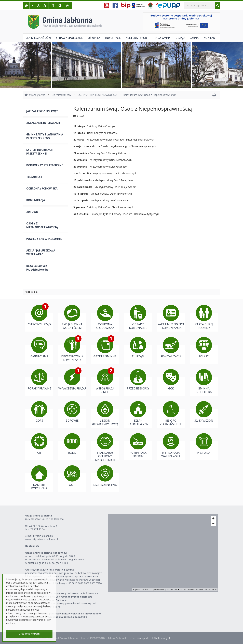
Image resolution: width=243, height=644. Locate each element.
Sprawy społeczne (69, 38)
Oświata (94, 38)
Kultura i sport (137, 38)
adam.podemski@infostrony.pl (153, 638)
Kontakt (210, 38)
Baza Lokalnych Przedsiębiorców (37, 268)
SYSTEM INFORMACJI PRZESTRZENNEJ (39, 152)
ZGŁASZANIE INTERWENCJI (43, 123)
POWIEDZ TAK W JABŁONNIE (44, 239)
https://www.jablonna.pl (45, 539)
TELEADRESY (34, 177)
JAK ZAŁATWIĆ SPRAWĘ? (42, 111)
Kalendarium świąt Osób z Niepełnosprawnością (150, 95)
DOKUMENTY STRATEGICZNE (45, 165)
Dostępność (32, 546)
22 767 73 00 (36, 526)
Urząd (180, 38)
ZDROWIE (32, 212)
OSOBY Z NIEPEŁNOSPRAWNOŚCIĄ (97, 95)
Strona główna (35, 95)
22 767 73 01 (52, 526)
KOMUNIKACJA (36, 200)
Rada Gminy (162, 38)
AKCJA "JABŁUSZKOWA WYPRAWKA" (41, 252)
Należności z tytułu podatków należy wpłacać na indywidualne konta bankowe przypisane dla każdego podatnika (63, 615)
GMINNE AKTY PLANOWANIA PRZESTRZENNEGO (45, 136)
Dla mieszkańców (38, 38)
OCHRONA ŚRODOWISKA (42, 189)
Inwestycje (113, 38)
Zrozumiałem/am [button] (29, 634)
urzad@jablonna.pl (43, 536)
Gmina (194, 38)
